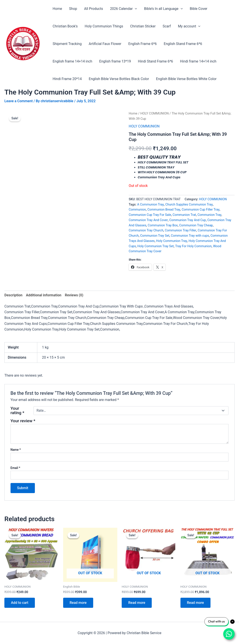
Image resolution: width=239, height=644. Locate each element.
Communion (137, 210)
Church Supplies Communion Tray (189, 205)
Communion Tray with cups (190, 236)
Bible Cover (198, 9)
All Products (93, 9)
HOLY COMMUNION (154, 113)
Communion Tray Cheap (196, 225)
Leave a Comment (19, 101)
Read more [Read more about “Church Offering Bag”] (137, 603)
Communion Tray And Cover (148, 220)
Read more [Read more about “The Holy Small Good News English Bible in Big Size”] (78, 603)
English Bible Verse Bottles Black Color (119, 79)
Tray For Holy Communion (193, 246)
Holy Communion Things (104, 26)
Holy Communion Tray (172, 241)
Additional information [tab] (44, 295)
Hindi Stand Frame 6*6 (155, 61)
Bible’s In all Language (163, 9)
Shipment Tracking (67, 44)
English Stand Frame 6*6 (183, 44)
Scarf (167, 26)
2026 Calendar (124, 9)
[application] (135, 9)
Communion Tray (210, 215)
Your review (23, 421)
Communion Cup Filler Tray (201, 210)
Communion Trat (184, 215)
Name (16, 450)
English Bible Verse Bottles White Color (186, 79)
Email (15, 468)
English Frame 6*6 (143, 44)
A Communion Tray (151, 205)
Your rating (17, 411)
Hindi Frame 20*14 (67, 79)
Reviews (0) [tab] (74, 295)
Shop (73, 9)
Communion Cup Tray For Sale (150, 215)
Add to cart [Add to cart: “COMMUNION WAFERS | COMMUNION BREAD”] (20, 603)
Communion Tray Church (146, 230)
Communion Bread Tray (164, 210)
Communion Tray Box (163, 225)
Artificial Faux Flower (105, 44)
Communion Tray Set (155, 236)
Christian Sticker (143, 26)
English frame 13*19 (115, 61)
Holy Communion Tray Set (156, 246)
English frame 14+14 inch (72, 61)
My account (189, 26)
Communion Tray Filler (181, 230)
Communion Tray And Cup (188, 220)
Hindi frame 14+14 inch (198, 61)
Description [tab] (13, 295)
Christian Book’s (65, 26)
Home (57, 9)
